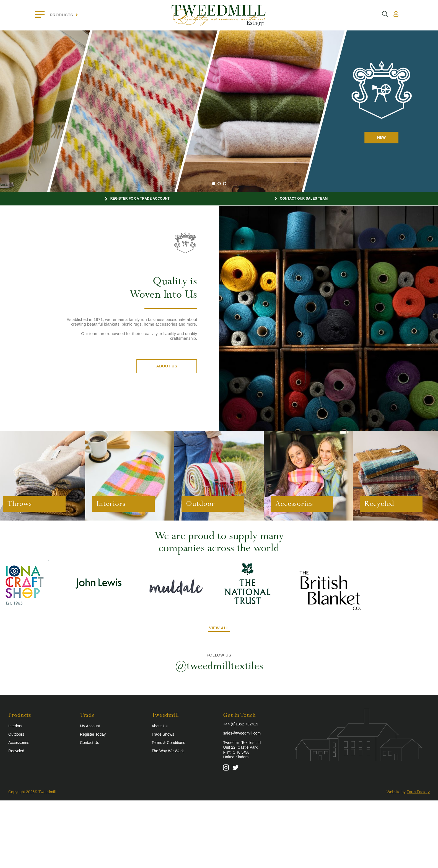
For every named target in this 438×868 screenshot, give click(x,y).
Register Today (93, 733)
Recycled (16, 750)
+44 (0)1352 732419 (241, 723)
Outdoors (16, 733)
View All (219, 627)
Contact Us (90, 742)
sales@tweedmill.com (242, 733)
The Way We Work (168, 750)
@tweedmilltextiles (219, 666)
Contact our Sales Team (304, 199)
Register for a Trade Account (140, 199)
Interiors (15, 725)
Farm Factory (418, 791)
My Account (90, 725)
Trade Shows (163, 733)
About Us (167, 366)
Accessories (19, 742)
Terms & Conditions (168, 742)
